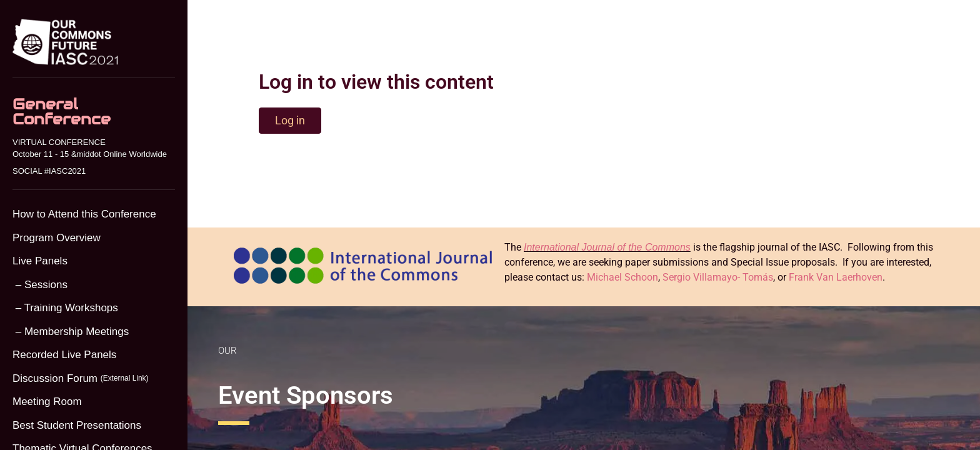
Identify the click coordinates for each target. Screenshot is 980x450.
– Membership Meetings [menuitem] (71, 332)
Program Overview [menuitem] (57, 238)
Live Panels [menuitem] (40, 261)
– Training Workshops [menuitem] (65, 308)
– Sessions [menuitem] (40, 285)
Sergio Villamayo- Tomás (718, 277)
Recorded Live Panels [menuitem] (64, 355)
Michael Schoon (622, 277)
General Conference (62, 112)
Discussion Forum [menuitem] (80, 379)
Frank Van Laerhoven (836, 277)
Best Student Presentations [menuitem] (77, 425)
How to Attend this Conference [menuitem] (84, 214)
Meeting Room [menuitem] (47, 402)
